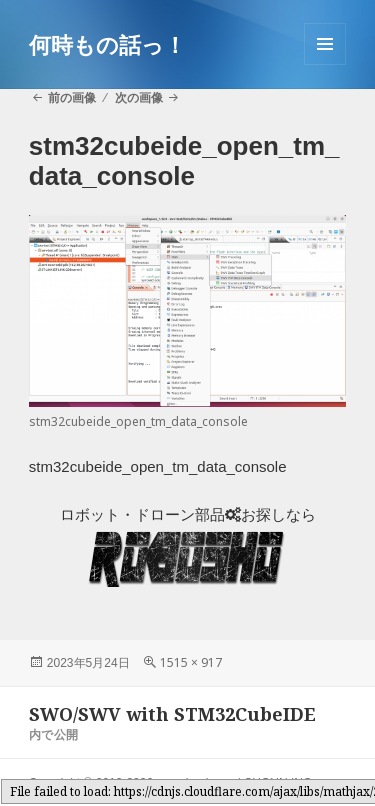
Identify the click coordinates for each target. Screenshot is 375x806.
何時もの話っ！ (107, 44)
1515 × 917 (191, 662)
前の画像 (72, 97)
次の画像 (139, 97)
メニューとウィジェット (325, 64)
